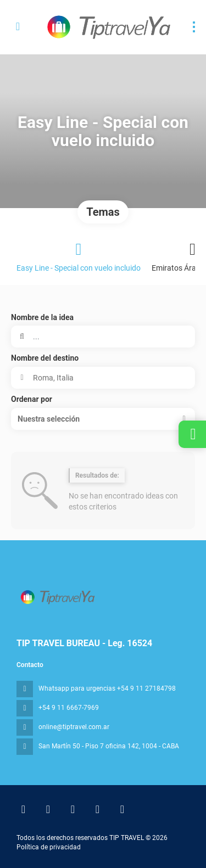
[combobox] (103, 378)
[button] (103, 419)
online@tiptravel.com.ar (74, 727)
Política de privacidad (49, 847)
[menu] (194, 27)
